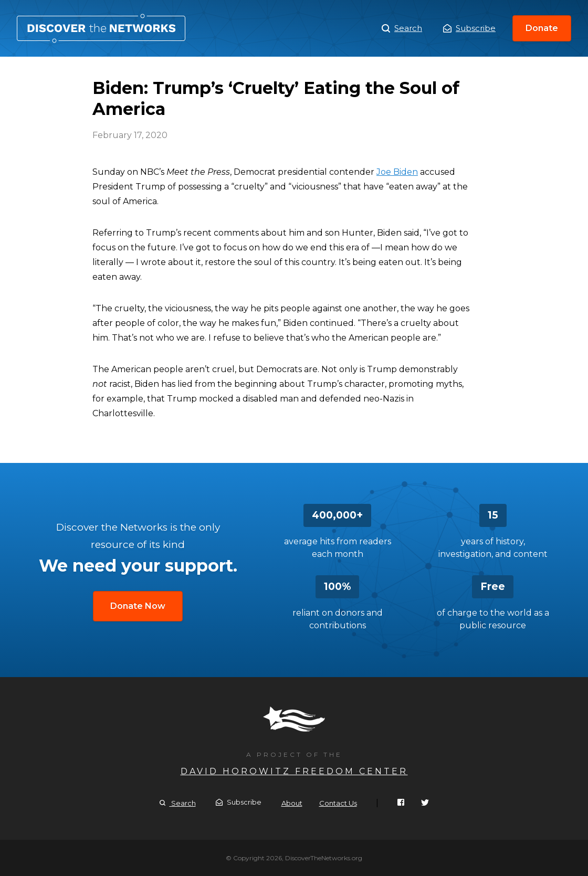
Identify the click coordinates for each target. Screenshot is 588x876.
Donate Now (138, 606)
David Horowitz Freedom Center (294, 771)
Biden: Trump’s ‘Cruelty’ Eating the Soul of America (101, 28)
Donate (542, 28)
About (292, 803)
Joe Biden (397, 172)
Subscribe (469, 28)
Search (402, 28)
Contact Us (338, 803)
